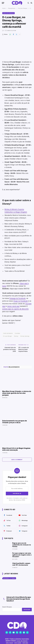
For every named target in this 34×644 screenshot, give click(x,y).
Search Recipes (7, 607)
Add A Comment (17, 460)
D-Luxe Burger (8, 336)
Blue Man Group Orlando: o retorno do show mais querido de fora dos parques (17, 393)
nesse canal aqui (13, 306)
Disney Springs (25, 336)
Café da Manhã (8, 333)
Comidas (17, 333)
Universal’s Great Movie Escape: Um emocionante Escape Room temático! (19, 599)
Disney (16, 336)
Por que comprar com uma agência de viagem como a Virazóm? (22, 555)
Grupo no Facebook (21, 301)
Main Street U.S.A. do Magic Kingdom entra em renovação (16, 449)
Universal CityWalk (9, 578)
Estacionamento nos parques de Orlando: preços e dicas (15, 422)
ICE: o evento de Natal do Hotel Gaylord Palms (24, 349)
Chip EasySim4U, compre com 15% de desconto (21, 564)
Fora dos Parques (8, 13)
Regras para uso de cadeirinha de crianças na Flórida (22, 545)
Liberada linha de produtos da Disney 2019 (9, 349)
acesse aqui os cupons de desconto (15, 309)
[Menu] (3, 3)
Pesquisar (27, 609)
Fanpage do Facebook (17, 298)
